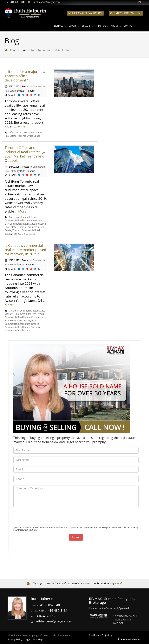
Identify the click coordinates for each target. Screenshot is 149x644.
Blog (24, 50)
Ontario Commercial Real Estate (22, 325)
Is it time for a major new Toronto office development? (25, 76)
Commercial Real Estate (17, 317)
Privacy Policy (15, 639)
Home (13, 50)
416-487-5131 (58, 611)
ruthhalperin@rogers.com (46, 2)
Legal (28, 639)
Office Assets (16, 132)
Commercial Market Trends (23, 217)
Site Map (38, 639)
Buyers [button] (75, 26)
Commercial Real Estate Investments (24, 220)
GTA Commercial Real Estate (20, 224)
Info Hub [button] (103, 26)
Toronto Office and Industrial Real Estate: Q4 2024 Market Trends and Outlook (25, 154)
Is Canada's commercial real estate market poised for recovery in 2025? (25, 250)
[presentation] (43, 518)
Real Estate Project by (101, 635)
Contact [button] (130, 26)
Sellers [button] (88, 26)
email (118, 583)
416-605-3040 (18, 2)
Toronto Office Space (29, 136)
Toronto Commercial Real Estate (22, 329)
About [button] (117, 26)
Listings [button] (61, 26)
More (22, 127)
